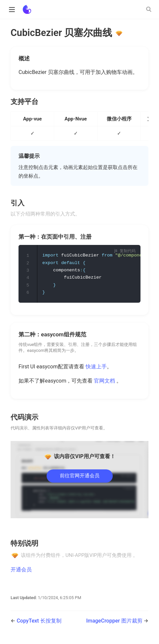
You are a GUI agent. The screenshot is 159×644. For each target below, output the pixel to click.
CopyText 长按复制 (39, 622)
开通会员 (21, 571)
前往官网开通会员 (80, 477)
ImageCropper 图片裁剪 (115, 622)
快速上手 (96, 368)
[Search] (149, 9)
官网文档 (105, 382)
